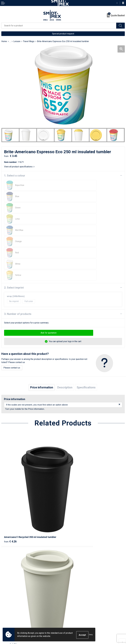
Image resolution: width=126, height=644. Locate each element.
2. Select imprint (14, 243)
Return (4, 606)
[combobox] (59, 26)
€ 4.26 (10, 466)
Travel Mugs (29, 41)
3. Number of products (18, 269)
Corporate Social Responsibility (79, 618)
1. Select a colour (15, 176)
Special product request (63, 34)
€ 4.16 (10, 540)
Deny (91, 635)
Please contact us (12, 323)
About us (68, 563)
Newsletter (69, 567)
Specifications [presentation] (86, 342)
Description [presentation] (65, 342)
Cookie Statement (73, 606)
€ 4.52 (72, 466)
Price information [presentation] (42, 342)
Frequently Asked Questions (77, 571)
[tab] (42, 343)
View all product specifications (19, 167)
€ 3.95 (72, 540)
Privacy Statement (73, 610)
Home (4, 41)
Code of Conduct (72, 614)
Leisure (17, 41)
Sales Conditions (72, 602)
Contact (5, 602)
